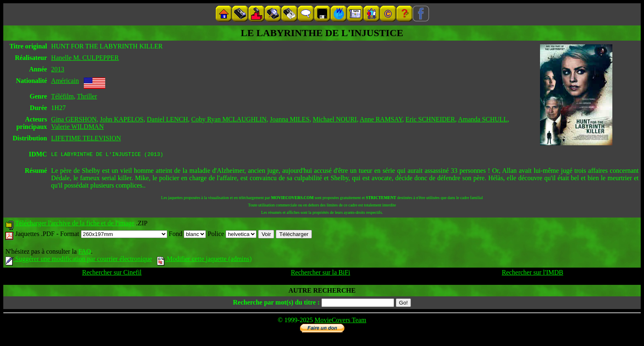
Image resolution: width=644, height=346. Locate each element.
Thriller (87, 96)
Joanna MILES (290, 119)
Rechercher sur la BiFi (321, 274)
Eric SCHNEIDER (430, 119)
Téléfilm (62, 96)
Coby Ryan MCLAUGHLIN (229, 119)
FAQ (84, 253)
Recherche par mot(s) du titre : (276, 304)
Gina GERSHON (74, 119)
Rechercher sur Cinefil (112, 274)
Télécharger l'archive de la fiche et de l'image (75, 224)
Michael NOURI (335, 119)
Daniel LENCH (167, 119)
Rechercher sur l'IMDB (533, 274)
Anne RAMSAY (381, 119)
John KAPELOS (122, 119)
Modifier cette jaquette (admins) (204, 260)
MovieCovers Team (340, 321)
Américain (65, 81)
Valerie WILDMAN (77, 127)
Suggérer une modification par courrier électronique (79, 260)
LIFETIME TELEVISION (86, 138)
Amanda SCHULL (482, 119)
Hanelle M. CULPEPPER (85, 58)
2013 (58, 69)
